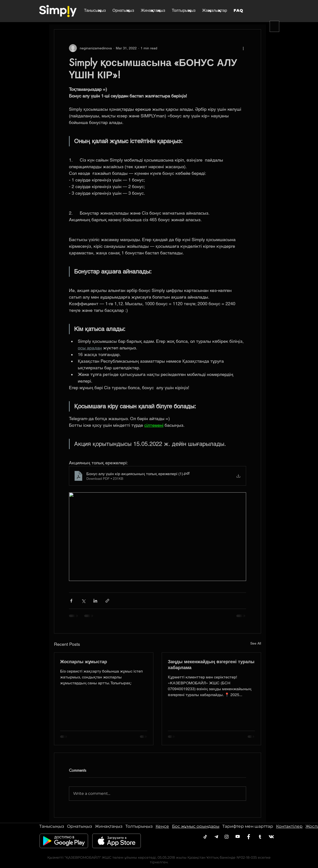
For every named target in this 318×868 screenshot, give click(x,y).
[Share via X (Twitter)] (83, 601)
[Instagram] (227, 837)
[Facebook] (249, 837)
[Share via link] (107, 601)
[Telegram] (205, 837)
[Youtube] (238, 836)
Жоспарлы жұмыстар (84, 661)
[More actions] (243, 48)
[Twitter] (260, 837)
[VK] (271, 837)
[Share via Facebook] (71, 601)
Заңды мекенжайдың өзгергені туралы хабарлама (211, 664)
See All (256, 643)
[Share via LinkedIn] (95, 601)
